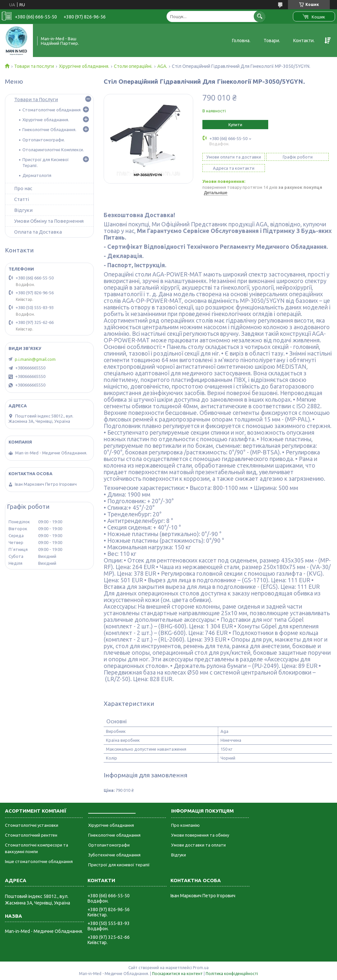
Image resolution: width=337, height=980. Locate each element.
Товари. (272, 41)
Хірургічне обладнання (111, 825)
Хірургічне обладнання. (84, 66)
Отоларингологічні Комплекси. (53, 150)
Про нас (23, 188)
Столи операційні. (133, 66)
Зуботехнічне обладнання (114, 855)
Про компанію (185, 825)
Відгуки (23, 210)
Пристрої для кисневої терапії (119, 865)
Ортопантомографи (109, 845)
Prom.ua (201, 968)
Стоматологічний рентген (31, 835)
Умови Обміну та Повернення (49, 221)
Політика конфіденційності (232, 974)
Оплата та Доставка (38, 232)
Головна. (241, 41)
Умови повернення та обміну (200, 835)
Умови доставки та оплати (198, 845)
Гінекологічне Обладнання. (49, 130)
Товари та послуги (34, 66)
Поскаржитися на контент (177, 974)
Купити (235, 125)
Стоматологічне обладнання (52, 110)
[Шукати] (259, 16)
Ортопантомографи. (44, 140)
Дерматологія (37, 175)
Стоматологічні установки (32, 825)
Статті (22, 199)
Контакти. (304, 41)
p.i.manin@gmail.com (35, 359)
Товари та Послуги (36, 99)
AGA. (162, 66)
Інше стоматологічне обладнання (39, 861)
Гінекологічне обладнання (114, 835)
